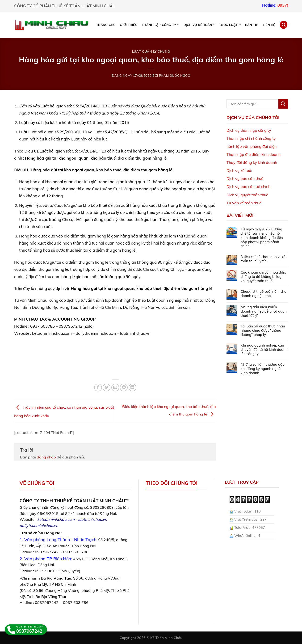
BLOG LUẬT (230, 25)
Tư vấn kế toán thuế (244, 203)
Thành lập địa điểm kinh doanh (254, 154)
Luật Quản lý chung (151, 51)
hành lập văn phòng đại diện (252, 146)
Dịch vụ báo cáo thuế (245, 178)
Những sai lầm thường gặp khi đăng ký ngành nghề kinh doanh (263, 369)
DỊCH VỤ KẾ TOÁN (199, 25)
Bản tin (252, 25)
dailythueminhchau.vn (39, 525)
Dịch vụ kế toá (239, 170)
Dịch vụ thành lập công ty (249, 130)
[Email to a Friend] (115, 388)
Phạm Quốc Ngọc (175, 76)
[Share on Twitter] (107, 388)
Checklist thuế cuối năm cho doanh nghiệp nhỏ (264, 294)
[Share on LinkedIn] (132, 388)
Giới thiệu (129, 25)
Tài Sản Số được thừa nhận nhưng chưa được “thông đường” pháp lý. (263, 330)
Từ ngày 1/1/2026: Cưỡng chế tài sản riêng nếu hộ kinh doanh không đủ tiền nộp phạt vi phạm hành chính (262, 238)
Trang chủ (106, 25)
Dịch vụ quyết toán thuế (247, 195)
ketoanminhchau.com (56, 519)
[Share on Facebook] (98, 388)
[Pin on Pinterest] (124, 388)
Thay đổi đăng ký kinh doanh (252, 162)
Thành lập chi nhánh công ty (251, 138)
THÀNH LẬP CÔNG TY (161, 25)
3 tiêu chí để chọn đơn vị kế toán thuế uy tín (263, 259)
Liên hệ (269, 25)
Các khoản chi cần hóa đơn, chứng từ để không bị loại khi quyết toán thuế (263, 277)
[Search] (284, 25)
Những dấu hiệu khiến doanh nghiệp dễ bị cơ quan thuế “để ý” (264, 311)
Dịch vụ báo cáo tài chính (248, 186)
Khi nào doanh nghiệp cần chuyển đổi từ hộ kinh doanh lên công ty (264, 350)
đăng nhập (46, 457)
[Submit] (283, 104)
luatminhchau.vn (92, 519)
